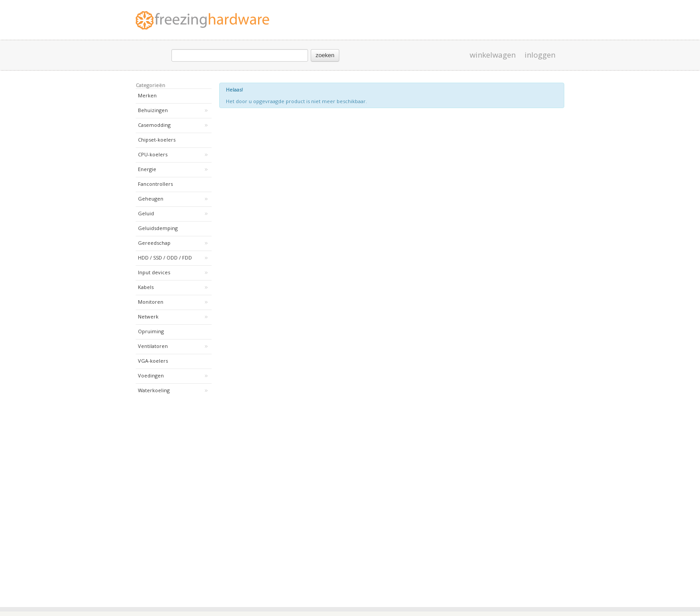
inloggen (540, 55)
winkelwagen (493, 55)
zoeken (325, 55)
